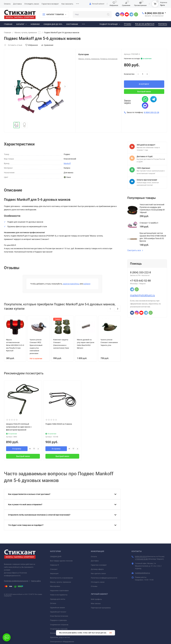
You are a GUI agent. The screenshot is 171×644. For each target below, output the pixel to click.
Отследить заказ (98, 582)
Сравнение (47, 45)
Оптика (53, 603)
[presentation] (15, 86)
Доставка (95, 561)
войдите (87, 284)
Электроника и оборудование (62, 642)
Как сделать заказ (98, 573)
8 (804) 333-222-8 (154, 13)
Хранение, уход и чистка (60, 637)
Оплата (94, 557)
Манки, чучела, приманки (26, 33)
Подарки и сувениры (58, 620)
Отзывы (94, 586)
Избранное (32, 45)
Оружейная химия (57, 608)
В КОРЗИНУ (144, 84)
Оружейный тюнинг (58, 612)
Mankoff (67, 163)
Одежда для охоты (58, 599)
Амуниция (54, 573)
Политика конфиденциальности (16, 581)
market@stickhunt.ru (142, 295)
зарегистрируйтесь (71, 284)
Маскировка (55, 586)
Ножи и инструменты (59, 595)
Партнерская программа (101, 608)
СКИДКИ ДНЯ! (56, 557)
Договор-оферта (97, 569)
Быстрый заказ (144, 92)
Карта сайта (36, 581)
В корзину (17, 449)
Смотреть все (135, 250)
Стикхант (54, 569)
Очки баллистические (59, 616)
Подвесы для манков (109, 59)
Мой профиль (96, 599)
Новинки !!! (54, 565)
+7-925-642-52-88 (141, 559)
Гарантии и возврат (99, 565)
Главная (8, 33)
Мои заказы (96, 603)
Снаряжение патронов (59, 625)
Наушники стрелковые (59, 591)
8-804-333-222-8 (141, 557)
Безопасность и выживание (61, 578)
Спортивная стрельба (59, 629)
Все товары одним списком (61, 561)
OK (111, 633)
